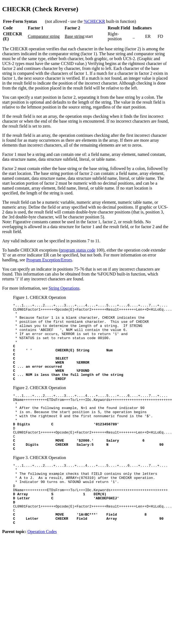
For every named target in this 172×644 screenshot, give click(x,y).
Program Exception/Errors (49, 260)
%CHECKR (94, 21)
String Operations (64, 288)
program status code (78, 250)
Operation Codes (42, 571)
